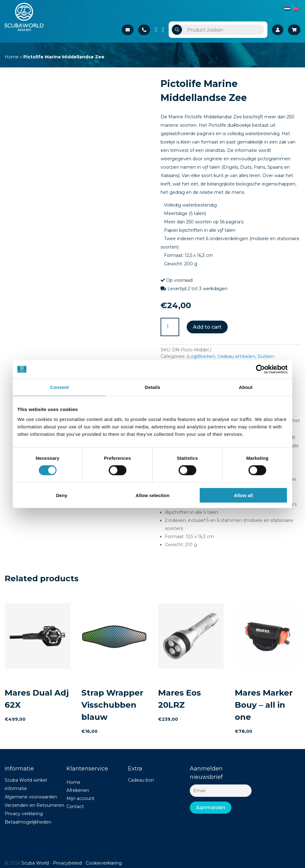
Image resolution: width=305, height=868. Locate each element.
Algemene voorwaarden (31, 797)
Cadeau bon (141, 780)
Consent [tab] (59, 387)
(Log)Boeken (201, 356)
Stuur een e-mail (128, 30)
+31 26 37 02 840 (144, 30)
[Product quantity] (170, 327)
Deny (62, 495)
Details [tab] (152, 387)
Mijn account (80, 798)
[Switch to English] (296, 8)
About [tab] (246, 387)
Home (12, 57)
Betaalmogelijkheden (28, 822)
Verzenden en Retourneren (34, 805)
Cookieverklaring (104, 863)
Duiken (266, 356)
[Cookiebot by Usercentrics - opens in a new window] (260, 369)
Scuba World (35, 863)
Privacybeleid (67, 863)
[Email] (221, 791)
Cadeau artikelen (236, 356)
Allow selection (152, 495)
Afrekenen (78, 790)
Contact (75, 806)
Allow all (243, 495)
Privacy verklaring (24, 814)
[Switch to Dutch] (287, 8)
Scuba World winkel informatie (26, 784)
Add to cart (207, 327)
